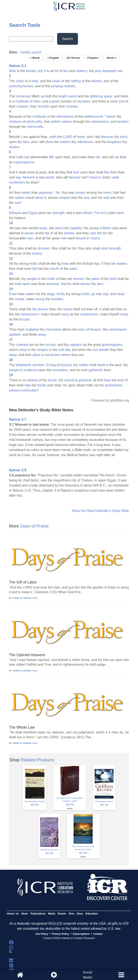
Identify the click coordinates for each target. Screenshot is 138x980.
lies (66, 71)
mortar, (20, 299)
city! (40, 71)
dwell (101, 365)
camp (23, 350)
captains (76, 345)
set (117, 157)
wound (69, 380)
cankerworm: (30, 314)
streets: (69, 233)
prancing (15, 86)
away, (44, 228)
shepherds (23, 365)
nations (67, 122)
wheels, (97, 81)
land (113, 279)
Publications (38, 914)
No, (58, 193)
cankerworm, (90, 314)
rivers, (108, 193)
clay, (106, 294)
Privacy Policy (60, 934)
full (56, 71)
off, (96, 309)
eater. (74, 269)
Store (80, 914)
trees (65, 264)
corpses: (72, 106)
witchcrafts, (35, 122)
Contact (98, 934)
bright (63, 96)
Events (62, 914)
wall (106, 198)
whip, (35, 81)
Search (68, 39)
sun (95, 350)
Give (71, 914)
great (56, 101)
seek (115, 177)
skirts (124, 137)
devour (85, 284)
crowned (22, 345)
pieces (29, 233)
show (49, 142)
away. (43, 335)
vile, (98, 157)
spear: (108, 96)
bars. (101, 284)
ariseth (104, 350)
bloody (31, 71)
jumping (57, 86)
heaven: (96, 329)
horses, (28, 86)
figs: (97, 264)
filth (52, 157)
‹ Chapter (53, 58)
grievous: (85, 380)
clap (27, 385)
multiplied (32, 329)
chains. (96, 238)
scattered (30, 370)
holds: (86, 294)
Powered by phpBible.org (110, 400)
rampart (64, 198)
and (103, 213)
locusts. (25, 319)
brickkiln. (58, 299)
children (105, 228)
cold (61, 350)
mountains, (60, 370)
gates (96, 279)
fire (69, 284)
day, (68, 350)
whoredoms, (100, 122)
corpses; (23, 106)
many (65, 314)
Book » (112, 58)
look (76, 172)
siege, (51, 294)
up (43, 96)
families (123, 122)
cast (26, 157)
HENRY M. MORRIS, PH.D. (25, 598)
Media (52, 914)
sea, (87, 198)
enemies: (53, 284)
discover (107, 137)
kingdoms (114, 142)
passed (15, 390)
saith (53, 137)
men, (31, 238)
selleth (55, 122)
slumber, (39, 365)
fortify (61, 294)
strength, (59, 213)
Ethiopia (15, 213)
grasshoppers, (112, 345)
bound (81, 238)
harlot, (111, 117)
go (93, 294)
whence (95, 177)
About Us (13, 914)
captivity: (76, 228)
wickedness (114, 385)
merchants (53, 329)
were (120, 213)
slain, (37, 101)
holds (33, 264)
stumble (43, 106)
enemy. (37, 253)
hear (107, 380)
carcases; (84, 101)
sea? (18, 203)
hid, (75, 248)
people (32, 279)
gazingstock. (26, 162)
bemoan (75, 177)
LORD (67, 137)
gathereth (96, 370)
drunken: (44, 248)
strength (115, 248)
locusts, (51, 345)
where (66, 355)
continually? (30, 390)
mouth (54, 269)
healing (32, 380)
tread (121, 294)
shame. (15, 147)
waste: (50, 177)
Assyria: (66, 365)
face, (27, 142)
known (55, 355)
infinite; (88, 213)
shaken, (122, 264)
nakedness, (86, 142)
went (59, 228)
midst (51, 279)
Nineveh (29, 177)
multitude (22, 101)
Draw (13, 294)
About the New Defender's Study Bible (100, 511)
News (25, 914)
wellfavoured (94, 117)
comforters (17, 182)
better (26, 193)
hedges (42, 350)
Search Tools (25, 25)
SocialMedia (87, 975)
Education (92, 914)
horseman (23, 96)
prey (98, 71)
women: (79, 279)
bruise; (53, 380)
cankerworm (118, 329)
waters (19, 198)
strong (40, 299)
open (26, 284)
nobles (84, 365)
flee (107, 172)
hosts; (81, 137)
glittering (96, 96)
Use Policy (42, 934)
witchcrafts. (36, 127)
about (39, 198)
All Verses (73, 58)
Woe (13, 71)
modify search (31, 52)
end (122, 101)
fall (35, 269)
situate (80, 193)
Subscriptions (81, 934)
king (53, 365)
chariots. (70, 86)
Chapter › (94, 58)
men (64, 238)
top (47, 233)
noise (20, 81)
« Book (35, 58)
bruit (121, 380)
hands (42, 385)
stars (82, 329)
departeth (109, 71)
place (37, 355)
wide (18, 284)
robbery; (82, 71)
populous (46, 193)
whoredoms (65, 117)
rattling (76, 81)
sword (72, 96)
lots (100, 233)
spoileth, (15, 335)
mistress (15, 122)
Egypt (33, 213)
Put (97, 213)
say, (19, 177)
